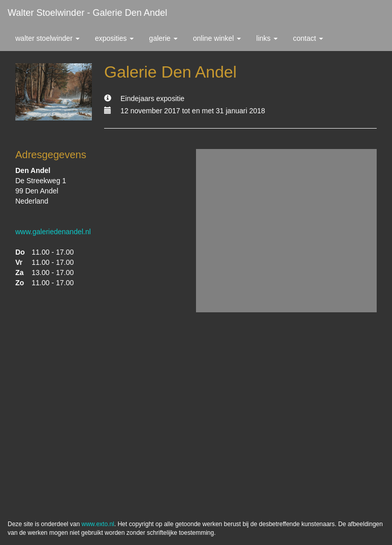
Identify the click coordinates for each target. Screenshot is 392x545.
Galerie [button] (163, 38)
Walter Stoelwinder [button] (47, 38)
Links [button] (267, 38)
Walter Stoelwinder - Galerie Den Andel (87, 13)
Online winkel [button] (217, 38)
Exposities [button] (114, 38)
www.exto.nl (98, 524)
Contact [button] (308, 38)
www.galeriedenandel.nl (53, 232)
